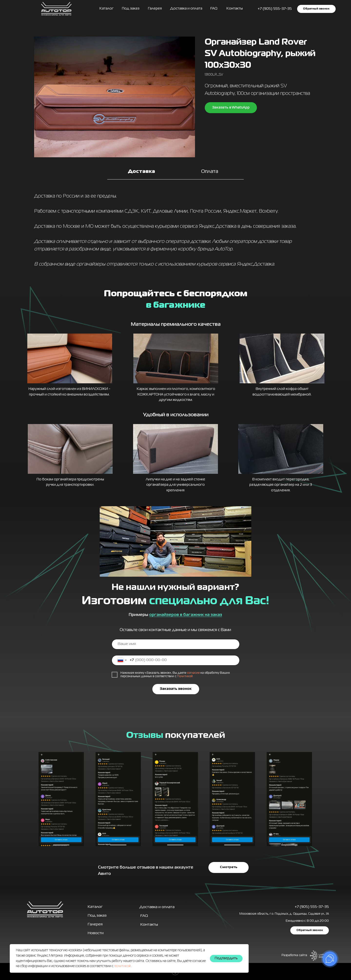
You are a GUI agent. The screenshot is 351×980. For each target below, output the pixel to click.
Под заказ (131, 9)
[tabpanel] (175, 232)
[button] (316, 9)
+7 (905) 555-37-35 (312, 907)
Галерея (95, 924)
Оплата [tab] (210, 172)
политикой (122, 966)
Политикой (185, 676)
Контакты (235, 9)
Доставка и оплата (186, 9)
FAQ (214, 9)
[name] (175, 644)
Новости (96, 933)
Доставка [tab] (141, 172)
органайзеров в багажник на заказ (186, 615)
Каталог (107, 9)
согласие (193, 673)
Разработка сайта (294, 955)
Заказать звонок (176, 689)
